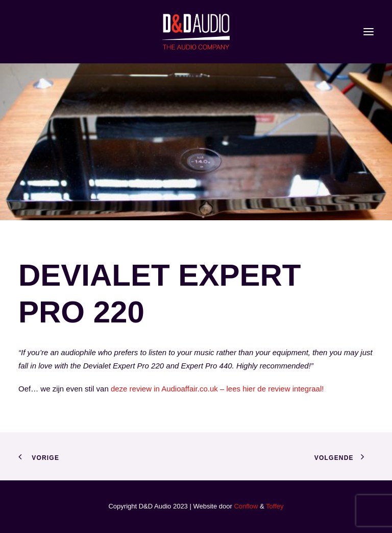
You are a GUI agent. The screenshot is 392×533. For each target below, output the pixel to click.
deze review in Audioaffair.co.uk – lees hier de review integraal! (217, 389)
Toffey (275, 506)
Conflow (246, 506)
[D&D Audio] (196, 32)
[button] (369, 32)
